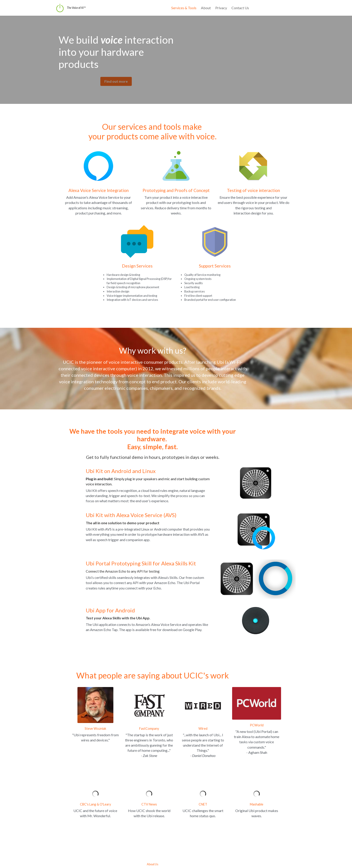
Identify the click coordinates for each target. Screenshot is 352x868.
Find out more (106, 69)
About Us (176, 839)
